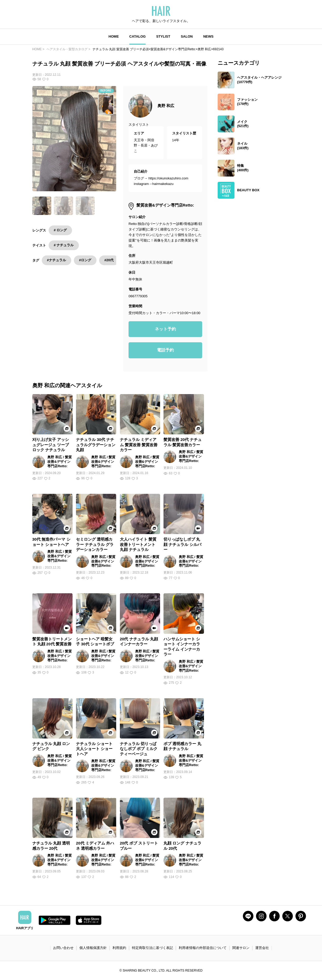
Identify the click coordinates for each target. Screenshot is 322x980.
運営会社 (262, 948)
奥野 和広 (166, 106)
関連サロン (241, 948)
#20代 (109, 260)
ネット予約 (165, 329)
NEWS (208, 36)
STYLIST (163, 36)
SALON (187, 36)
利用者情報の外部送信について (203, 948)
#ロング (85, 260)
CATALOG (137, 36)
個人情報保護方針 (93, 948)
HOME (114, 36)
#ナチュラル (57, 260)
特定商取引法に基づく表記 (152, 948)
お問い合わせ (63, 948)
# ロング (60, 230)
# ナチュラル (64, 245)
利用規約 (119, 948)
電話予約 (165, 350)
